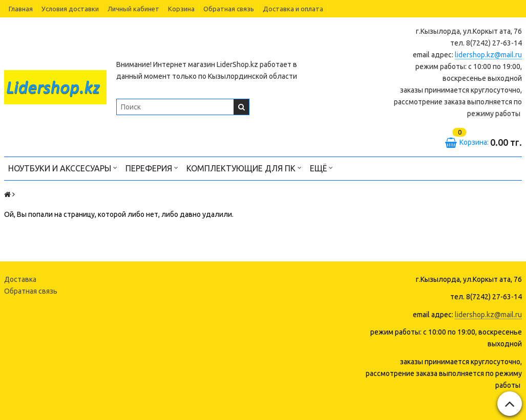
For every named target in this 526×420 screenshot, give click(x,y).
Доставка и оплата (293, 9)
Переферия (152, 168)
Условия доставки (70, 9)
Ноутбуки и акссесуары (63, 168)
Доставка (20, 279)
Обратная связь (229, 9)
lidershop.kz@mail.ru (488, 55)
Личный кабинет (133, 9)
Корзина (181, 9)
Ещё (321, 168)
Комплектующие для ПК (244, 168)
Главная (21, 9)
